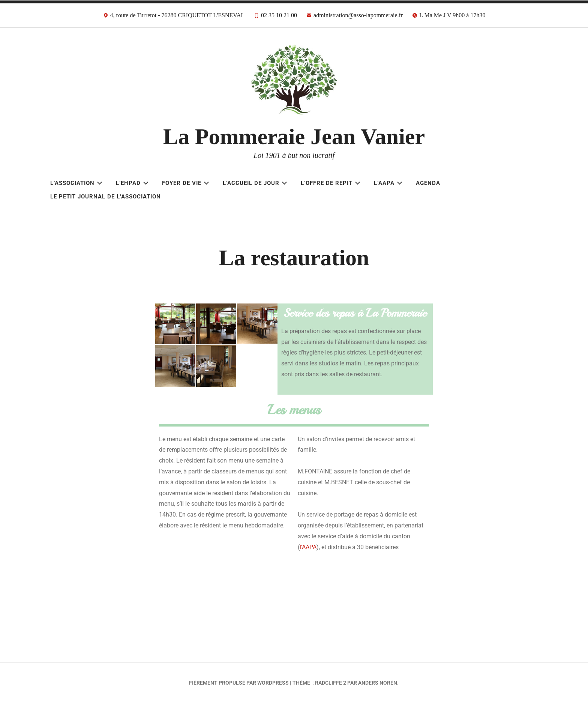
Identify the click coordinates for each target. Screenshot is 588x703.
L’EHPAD (132, 183)
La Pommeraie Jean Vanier (294, 137)
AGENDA (428, 183)
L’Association (76, 183)
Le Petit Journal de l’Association (106, 197)
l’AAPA (308, 547)
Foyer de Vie (186, 183)
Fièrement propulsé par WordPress (239, 683)
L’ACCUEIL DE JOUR (255, 183)
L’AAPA (388, 183)
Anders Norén (378, 683)
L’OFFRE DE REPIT (331, 183)
